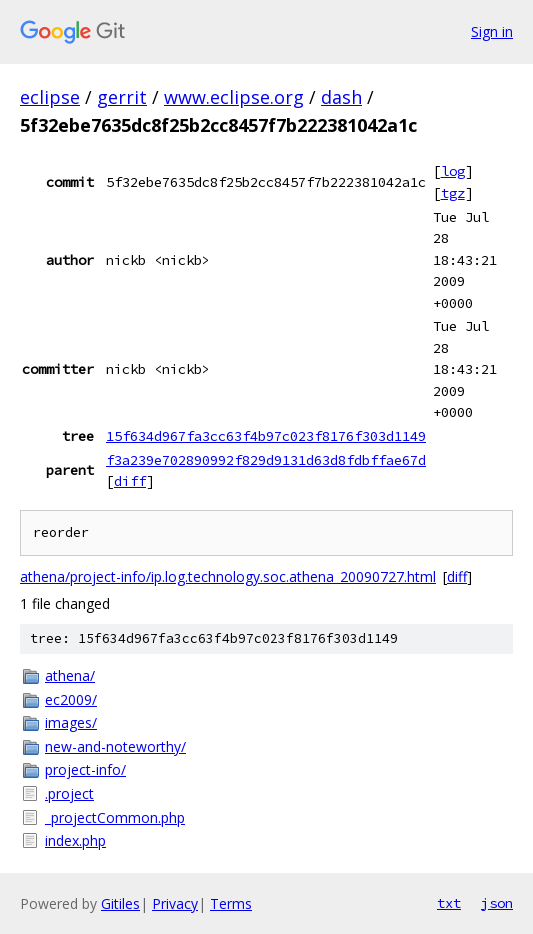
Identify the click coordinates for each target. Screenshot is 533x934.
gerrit (122, 97)
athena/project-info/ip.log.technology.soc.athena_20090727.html (228, 576)
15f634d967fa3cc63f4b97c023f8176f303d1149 (266, 436)
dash (341, 97)
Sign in (492, 31)
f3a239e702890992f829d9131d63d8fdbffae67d (266, 460)
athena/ (70, 675)
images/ (71, 722)
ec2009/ (71, 699)
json (497, 903)
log (453, 171)
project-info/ (85, 769)
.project (69, 793)
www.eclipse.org (234, 97)
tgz (453, 193)
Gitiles (120, 903)
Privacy (175, 903)
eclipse (50, 97)
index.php (75, 840)
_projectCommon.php (115, 817)
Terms (231, 903)
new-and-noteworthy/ (115, 746)
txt (449, 903)
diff (130, 481)
